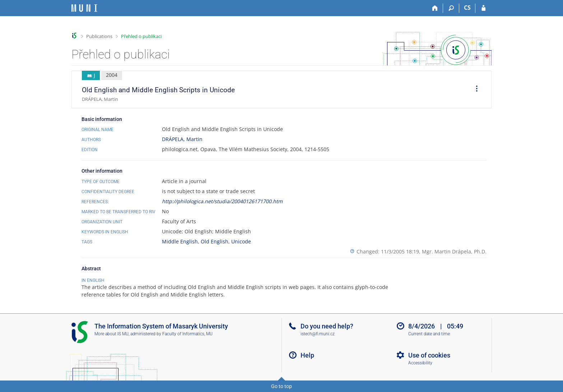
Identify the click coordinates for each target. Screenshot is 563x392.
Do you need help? (327, 326)
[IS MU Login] (483, 8)
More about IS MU (111, 334)
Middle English (180, 241)
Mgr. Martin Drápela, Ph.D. (454, 251)
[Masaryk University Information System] (84, 8)
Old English (215, 241)
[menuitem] (474, 90)
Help (307, 355)
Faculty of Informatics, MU (187, 334)
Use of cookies (429, 355)
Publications (99, 36)
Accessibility (420, 363)
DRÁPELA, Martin (182, 139)
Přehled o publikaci (141, 36)
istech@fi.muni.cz (318, 334)
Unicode (241, 241)
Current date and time (429, 334)
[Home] (435, 8)
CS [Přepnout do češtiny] (467, 8)
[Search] (451, 8)
